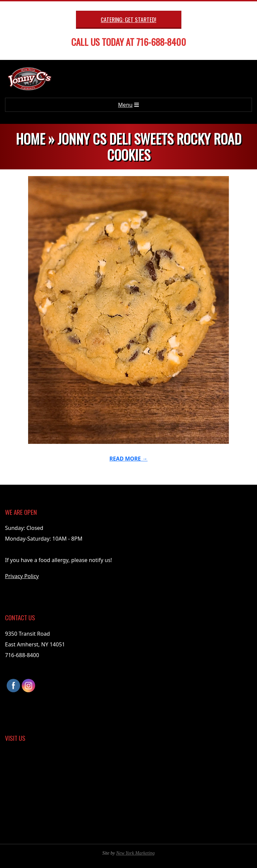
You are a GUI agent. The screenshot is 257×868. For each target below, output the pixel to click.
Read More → (128, 459)
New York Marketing (135, 853)
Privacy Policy (22, 576)
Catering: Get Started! (128, 19)
